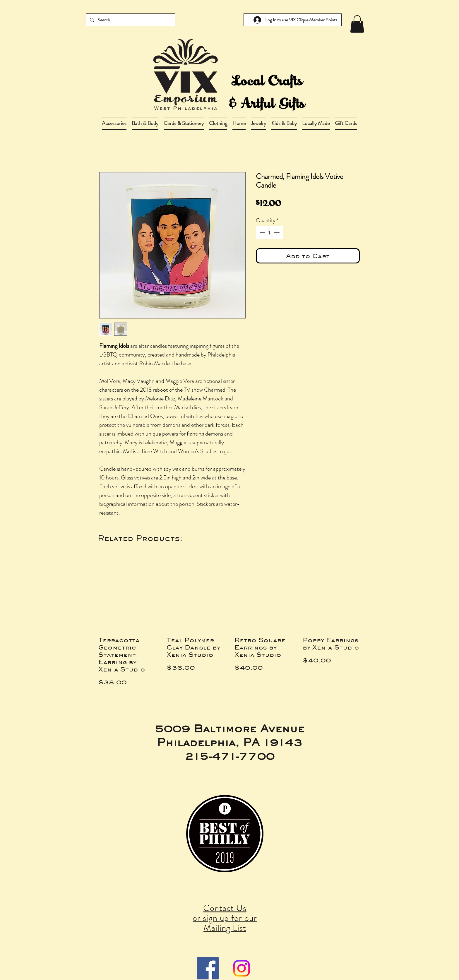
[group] (229, 624)
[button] (145, 123)
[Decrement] (262, 233)
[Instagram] (242, 968)
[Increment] (277, 233)
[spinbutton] (269, 233)
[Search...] (130, 20)
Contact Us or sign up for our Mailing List (225, 918)
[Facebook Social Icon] (208, 968)
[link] (357, 24)
